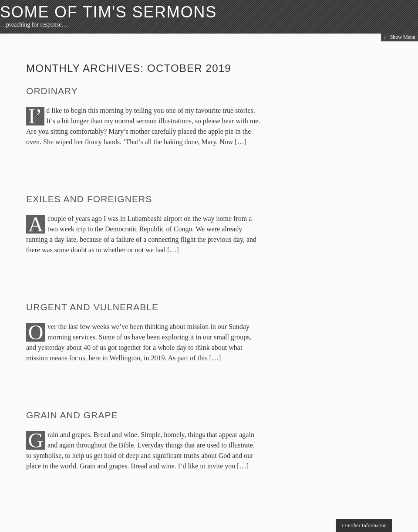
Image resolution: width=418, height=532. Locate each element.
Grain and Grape (72, 415)
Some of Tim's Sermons (108, 12)
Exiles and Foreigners (89, 199)
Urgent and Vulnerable (92, 307)
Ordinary (52, 91)
